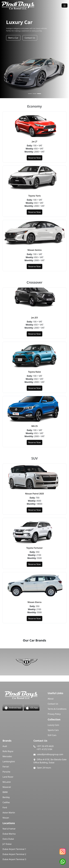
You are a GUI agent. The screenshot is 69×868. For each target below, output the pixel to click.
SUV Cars (52, 735)
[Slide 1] (30, 94)
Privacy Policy (54, 714)
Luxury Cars (53, 725)
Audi (5, 746)
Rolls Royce (8, 751)
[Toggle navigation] (65, 5)
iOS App (32, 708)
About (51, 699)
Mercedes (7, 756)
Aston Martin (9, 813)
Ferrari (6, 767)
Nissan (6, 818)
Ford (5, 807)
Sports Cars (53, 730)
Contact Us (30, 38)
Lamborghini (9, 762)
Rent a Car (13, 38)
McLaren (7, 782)
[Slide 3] (39, 94)
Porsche (6, 772)
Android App (13, 708)
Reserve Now (34, 158)
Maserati (7, 787)
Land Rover (8, 777)
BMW (5, 792)
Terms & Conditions (57, 709)
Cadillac (6, 802)
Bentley (6, 797)
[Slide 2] (34, 94)
